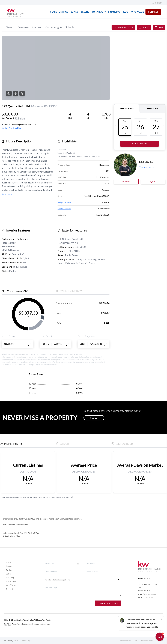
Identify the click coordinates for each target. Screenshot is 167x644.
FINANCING (114, 12)
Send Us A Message (108, 603)
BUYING (75, 12)
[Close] (161, 619)
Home (9, 562)
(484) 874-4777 (150, 597)
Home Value (11, 581)
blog (125, 12)
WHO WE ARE (137, 12)
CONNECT (153, 12)
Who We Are (11, 585)
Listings (9, 566)
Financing (10, 578)
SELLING (85, 12)
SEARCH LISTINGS (59, 12)
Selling (9, 574)
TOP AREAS (99, 12)
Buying (9, 570)
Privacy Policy (125, 641)
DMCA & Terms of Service (144, 641)
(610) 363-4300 (149, 594)
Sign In (157, 3)
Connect (10, 589)
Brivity (16, 641)
